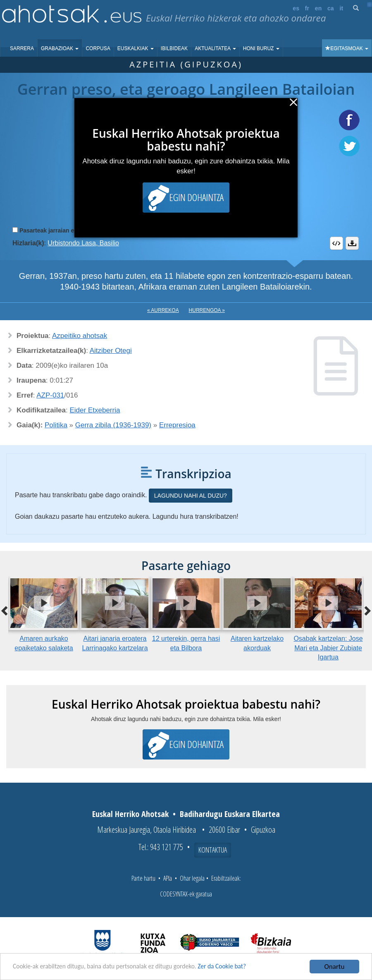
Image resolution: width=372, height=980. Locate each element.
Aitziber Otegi (111, 351)
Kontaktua (213, 850)
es (296, 8)
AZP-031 (50, 395)
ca (331, 8)
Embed (336, 243)
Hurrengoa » (207, 310)
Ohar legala (192, 878)
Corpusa (98, 48)
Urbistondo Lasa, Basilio (83, 243)
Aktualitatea (215, 48)
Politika (56, 425)
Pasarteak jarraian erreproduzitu (64, 230)
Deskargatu (352, 243)
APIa (168, 878)
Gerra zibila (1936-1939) (113, 425)
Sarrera (22, 48)
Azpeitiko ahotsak (80, 336)
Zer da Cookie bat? (242, 967)
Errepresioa (177, 425)
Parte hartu (143, 878)
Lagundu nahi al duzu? (191, 496)
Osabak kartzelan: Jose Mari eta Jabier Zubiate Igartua (328, 648)
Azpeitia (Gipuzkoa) (186, 64)
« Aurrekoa (163, 310)
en (318, 8)
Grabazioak (60, 48)
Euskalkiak (136, 48)
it (342, 8)
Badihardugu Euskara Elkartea (230, 814)
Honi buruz (261, 48)
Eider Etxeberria (95, 410)
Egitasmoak (347, 48)
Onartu (335, 967)
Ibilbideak (174, 48)
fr (307, 8)
